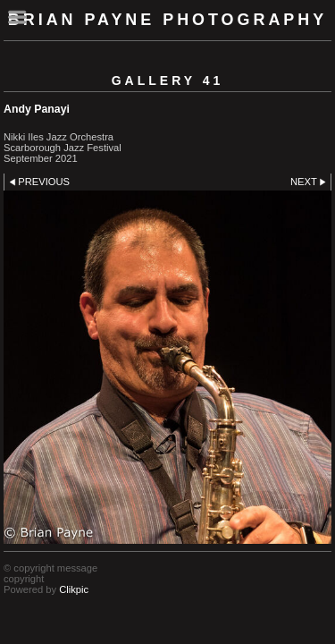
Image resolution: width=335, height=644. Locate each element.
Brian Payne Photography (167, 20)
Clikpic (74, 589)
